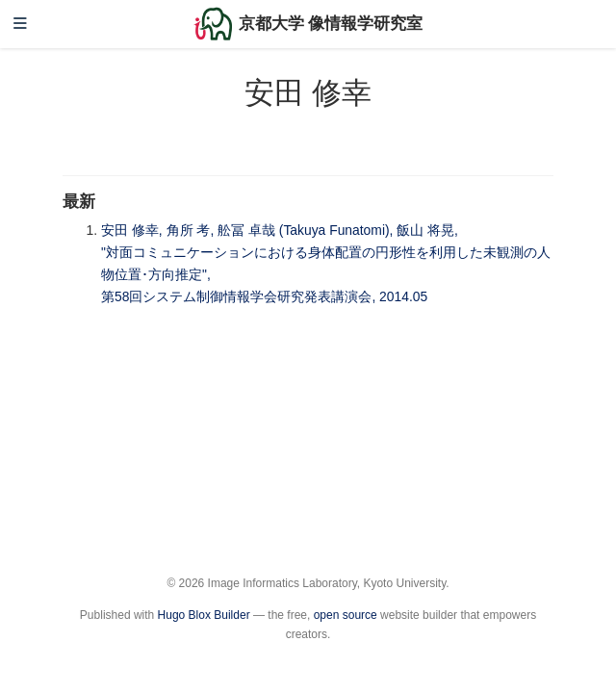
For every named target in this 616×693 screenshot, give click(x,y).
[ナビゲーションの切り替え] (20, 25)
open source (346, 615)
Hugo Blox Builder (204, 615)
